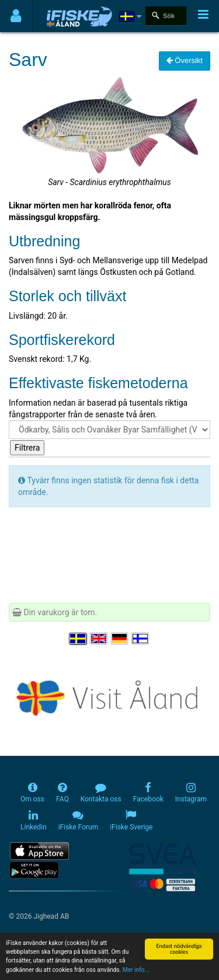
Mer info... (136, 971)
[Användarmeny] (16, 16)
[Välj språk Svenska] (78, 639)
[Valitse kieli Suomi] (141, 639)
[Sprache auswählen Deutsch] (120, 639)
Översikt (185, 60)
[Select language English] (99, 639)
